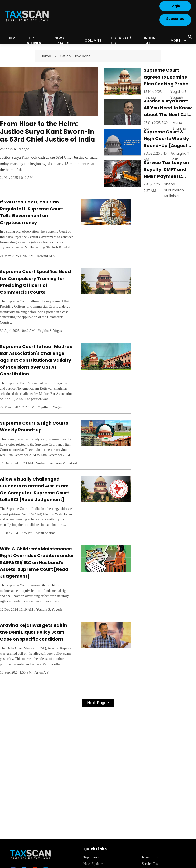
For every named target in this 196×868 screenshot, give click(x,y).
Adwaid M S (46, 256)
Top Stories (34, 40)
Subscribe (175, 19)
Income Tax (151, 40)
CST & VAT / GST (121, 40)
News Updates (62, 40)
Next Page (98, 703)
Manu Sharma (46, 533)
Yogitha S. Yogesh (51, 331)
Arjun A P (42, 672)
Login (175, 6)
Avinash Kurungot (14, 149)
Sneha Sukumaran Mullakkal (174, 190)
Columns (93, 40)
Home (46, 56)
